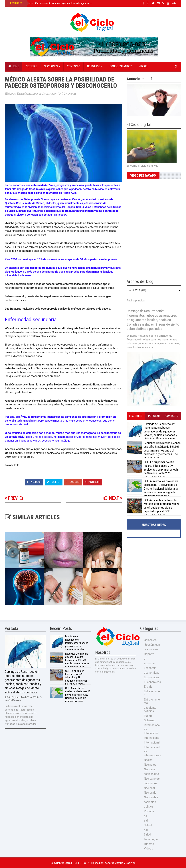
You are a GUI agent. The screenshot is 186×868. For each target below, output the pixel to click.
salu (146, 830)
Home (14, 66)
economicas (152, 673)
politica (148, 807)
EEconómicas (152, 682)
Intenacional (151, 733)
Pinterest (93, 482)
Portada (149, 811)
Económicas (152, 677)
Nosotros (95, 66)
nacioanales (151, 774)
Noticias (32, 66)
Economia (150, 668)
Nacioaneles (152, 779)
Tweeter (54, 482)
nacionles (150, 802)
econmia (149, 663)
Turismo (149, 844)
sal (146, 821)
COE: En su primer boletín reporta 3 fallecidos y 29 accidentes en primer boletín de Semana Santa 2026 (161, 468)
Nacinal (148, 760)
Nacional (149, 788)
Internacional (152, 743)
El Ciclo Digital (81, 863)
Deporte (149, 654)
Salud (147, 835)
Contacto (74, 66)
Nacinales (150, 765)
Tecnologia (151, 839)
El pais (148, 687)
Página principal (136, 301)
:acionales (150, 640)
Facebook (34, 482)
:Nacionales (151, 649)
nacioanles (151, 783)
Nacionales (151, 797)
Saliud (148, 825)
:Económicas (152, 645)
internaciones (152, 755)
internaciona (151, 738)
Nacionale (150, 793)
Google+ (73, 482)
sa (145, 816)
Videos (143, 66)
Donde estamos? (121, 66)
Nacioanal (150, 769)
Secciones (52, 66)
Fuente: (148, 716)
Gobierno (150, 720)
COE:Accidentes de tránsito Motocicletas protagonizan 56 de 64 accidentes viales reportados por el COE (162, 506)
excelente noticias (150, 709)
